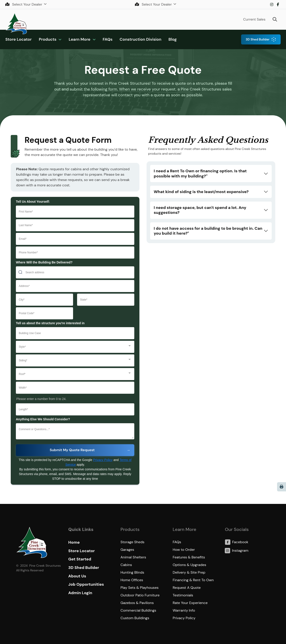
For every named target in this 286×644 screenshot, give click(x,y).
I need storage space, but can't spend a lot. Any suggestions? (200, 210)
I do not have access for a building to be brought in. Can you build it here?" (208, 231)
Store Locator (19, 39)
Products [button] (48, 39)
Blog (173, 39)
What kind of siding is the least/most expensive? (201, 192)
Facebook (278, 4)
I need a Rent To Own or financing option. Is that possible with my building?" (200, 174)
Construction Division (140, 39)
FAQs (108, 39)
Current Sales (254, 19)
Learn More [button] (79, 39)
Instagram (272, 4)
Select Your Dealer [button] (24, 4)
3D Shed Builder (258, 39)
